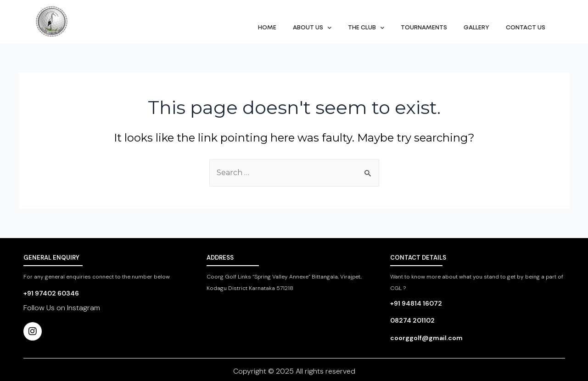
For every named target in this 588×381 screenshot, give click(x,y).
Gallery (476, 28)
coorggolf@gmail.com (426, 338)
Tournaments (424, 28)
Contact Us (526, 28)
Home (267, 28)
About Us (312, 28)
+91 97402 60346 (51, 293)
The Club (366, 28)
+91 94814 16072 (416, 303)
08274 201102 (412, 320)
